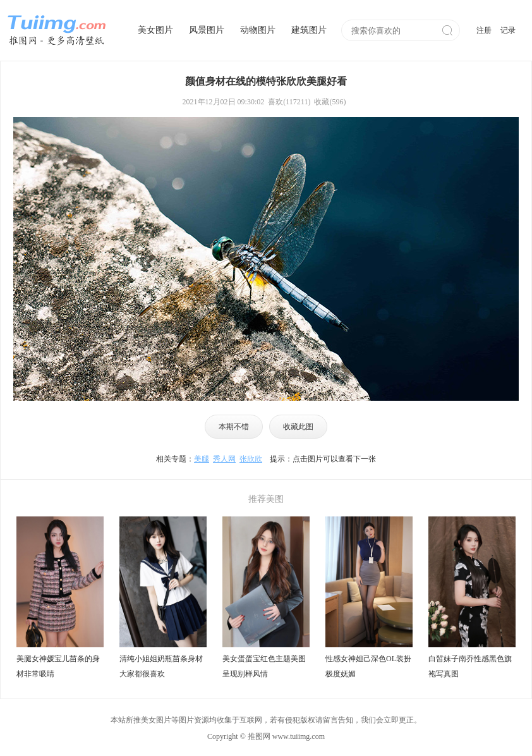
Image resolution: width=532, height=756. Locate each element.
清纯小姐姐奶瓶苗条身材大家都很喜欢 (161, 666)
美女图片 (155, 30)
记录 (508, 30)
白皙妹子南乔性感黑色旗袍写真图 (470, 666)
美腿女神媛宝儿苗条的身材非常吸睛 (58, 666)
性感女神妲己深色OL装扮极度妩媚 (368, 666)
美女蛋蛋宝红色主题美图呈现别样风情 (264, 666)
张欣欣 (251, 459)
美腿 (202, 459)
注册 (484, 30)
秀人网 (224, 459)
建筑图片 (309, 30)
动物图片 (258, 30)
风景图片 (207, 30)
